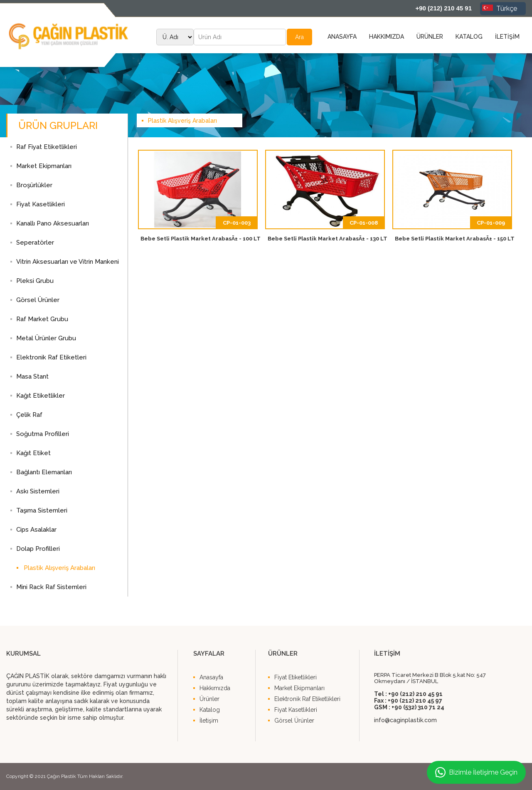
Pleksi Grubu (35, 281)
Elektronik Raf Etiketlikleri (307, 699)
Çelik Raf (29, 415)
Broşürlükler (34, 185)
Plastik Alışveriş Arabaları (59, 568)
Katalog (210, 710)
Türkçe (500, 9)
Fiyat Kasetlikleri (41, 204)
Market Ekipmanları (44, 166)
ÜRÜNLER (430, 37)
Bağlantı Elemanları (44, 472)
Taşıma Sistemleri (42, 510)
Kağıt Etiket (33, 453)
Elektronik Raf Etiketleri (51, 357)
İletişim (209, 721)
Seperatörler (35, 243)
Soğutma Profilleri (43, 434)
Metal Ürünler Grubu (46, 338)
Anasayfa (211, 677)
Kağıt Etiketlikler (41, 396)
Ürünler (209, 699)
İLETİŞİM (507, 37)
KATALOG (469, 37)
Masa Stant (32, 376)
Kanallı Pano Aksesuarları (53, 223)
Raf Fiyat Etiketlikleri (47, 147)
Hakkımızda (215, 688)
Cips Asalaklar (36, 530)
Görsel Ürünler (38, 300)
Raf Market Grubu (42, 319)
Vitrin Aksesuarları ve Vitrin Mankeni (68, 262)
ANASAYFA (342, 37)
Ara (299, 37)
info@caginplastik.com (405, 720)
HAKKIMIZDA (387, 37)
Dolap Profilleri (38, 549)
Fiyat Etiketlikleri (296, 677)
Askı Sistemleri (38, 491)
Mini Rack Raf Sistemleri (51, 587)
